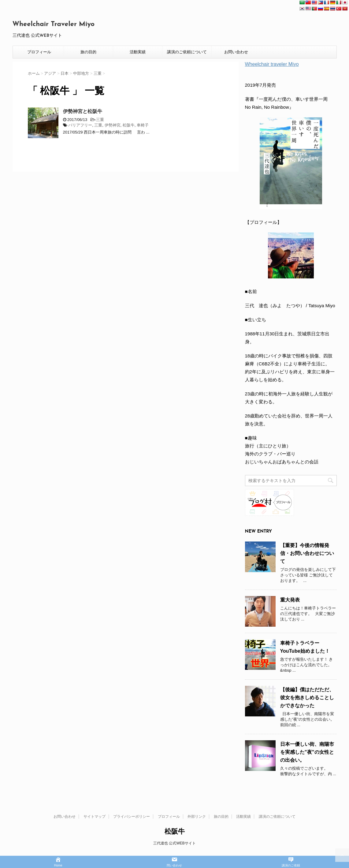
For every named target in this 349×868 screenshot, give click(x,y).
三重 (100, 120)
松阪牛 (129, 125)
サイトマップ (95, 817)
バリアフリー (80, 125)
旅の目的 (88, 52)
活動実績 (138, 52)
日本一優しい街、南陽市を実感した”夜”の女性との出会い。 (307, 752)
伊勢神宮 (113, 125)
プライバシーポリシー (132, 817)
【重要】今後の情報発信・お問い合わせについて (307, 553)
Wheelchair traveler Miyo (272, 64)
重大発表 (290, 600)
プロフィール (39, 52)
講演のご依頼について (187, 52)
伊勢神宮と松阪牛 (83, 111)
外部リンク (197, 817)
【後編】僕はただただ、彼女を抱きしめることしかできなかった (307, 698)
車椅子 (143, 125)
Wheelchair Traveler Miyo (54, 24)
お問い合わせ (236, 52)
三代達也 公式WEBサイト (174, 843)
